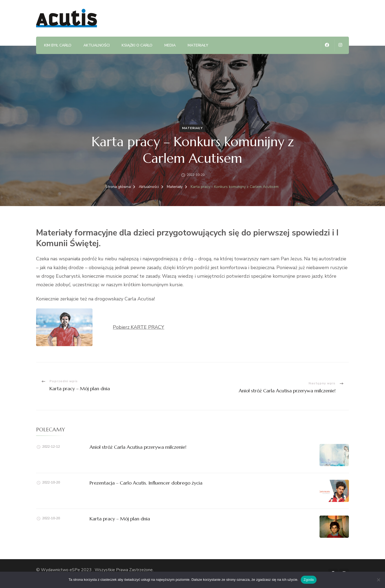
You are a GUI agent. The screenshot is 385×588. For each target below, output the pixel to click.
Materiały (198, 45)
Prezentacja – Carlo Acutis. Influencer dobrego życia (146, 483)
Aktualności (97, 45)
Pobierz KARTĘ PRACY (138, 327)
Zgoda (309, 580)
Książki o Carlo (137, 45)
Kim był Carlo (58, 45)
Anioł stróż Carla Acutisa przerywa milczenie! (138, 447)
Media (170, 45)
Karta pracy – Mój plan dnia (120, 519)
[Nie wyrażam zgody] (378, 580)
